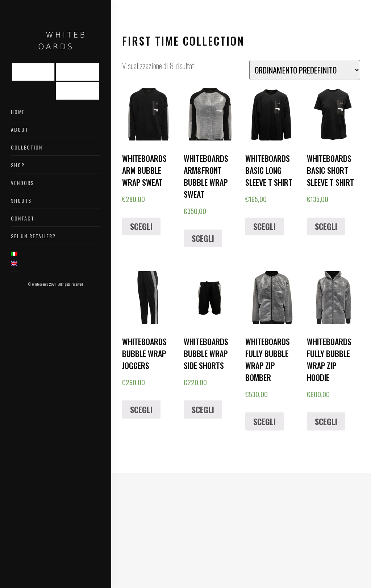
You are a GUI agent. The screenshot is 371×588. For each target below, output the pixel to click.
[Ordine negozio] (305, 70)
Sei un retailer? (33, 236)
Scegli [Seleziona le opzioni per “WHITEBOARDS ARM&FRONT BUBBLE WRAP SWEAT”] (203, 238)
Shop (18, 165)
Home (18, 112)
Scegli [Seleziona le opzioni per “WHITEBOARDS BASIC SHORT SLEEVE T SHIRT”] (326, 226)
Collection (27, 147)
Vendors (22, 183)
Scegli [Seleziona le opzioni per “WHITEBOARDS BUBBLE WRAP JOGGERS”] (141, 409)
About (20, 129)
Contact (23, 218)
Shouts (21, 200)
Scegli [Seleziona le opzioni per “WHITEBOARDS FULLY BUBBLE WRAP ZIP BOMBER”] (264, 421)
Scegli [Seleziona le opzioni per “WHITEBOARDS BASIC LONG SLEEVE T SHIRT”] (264, 226)
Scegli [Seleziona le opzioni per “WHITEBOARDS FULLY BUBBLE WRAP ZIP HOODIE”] (326, 421)
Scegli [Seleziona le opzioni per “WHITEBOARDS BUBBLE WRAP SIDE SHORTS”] (203, 409)
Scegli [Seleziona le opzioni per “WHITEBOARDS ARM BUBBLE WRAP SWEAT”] (141, 226)
